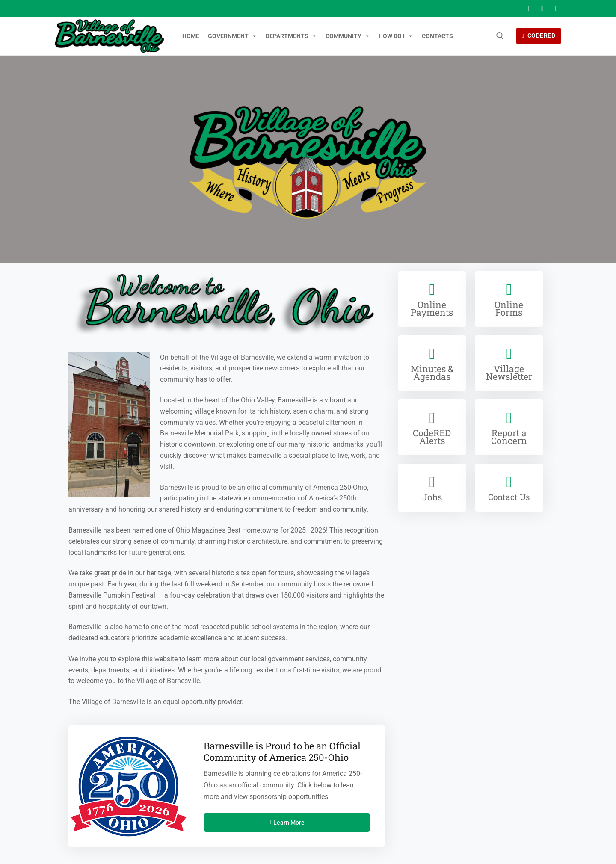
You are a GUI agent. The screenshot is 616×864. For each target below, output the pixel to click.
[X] (542, 9)
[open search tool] (500, 36)
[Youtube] (555, 9)
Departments (291, 36)
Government (232, 36)
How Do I (396, 36)
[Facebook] (530, 9)
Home (191, 36)
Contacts (437, 36)
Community (348, 36)
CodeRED (539, 36)
